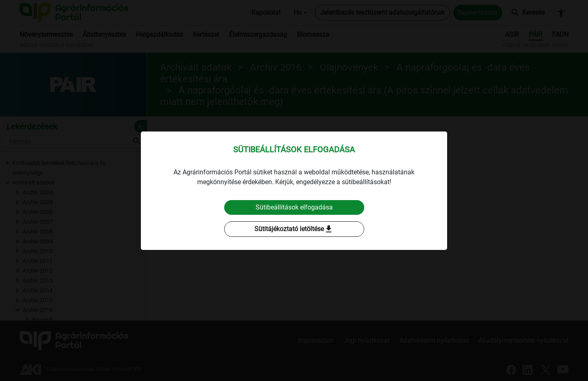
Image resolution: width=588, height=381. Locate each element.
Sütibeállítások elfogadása (294, 207)
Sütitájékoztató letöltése (294, 229)
